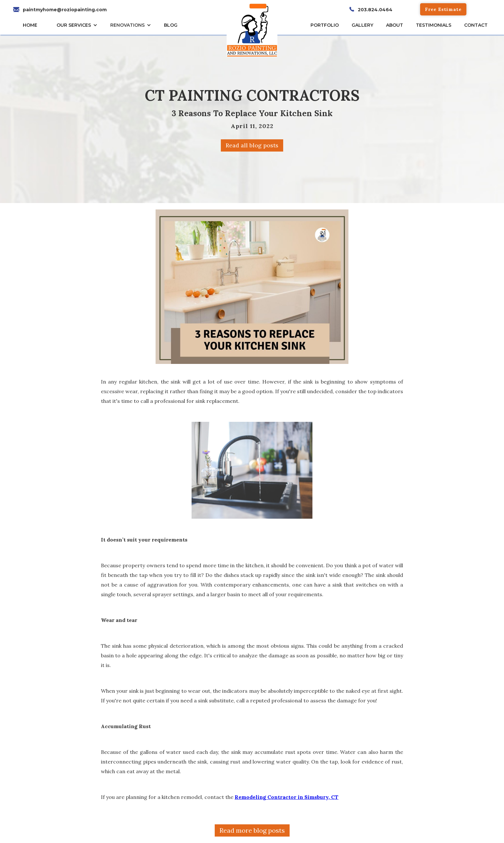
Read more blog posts (252, 830)
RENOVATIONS (127, 25)
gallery (362, 25)
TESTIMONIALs (434, 25)
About (395, 25)
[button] (79, 25)
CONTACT (476, 25)
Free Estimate (443, 9)
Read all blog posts (252, 145)
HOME (30, 25)
